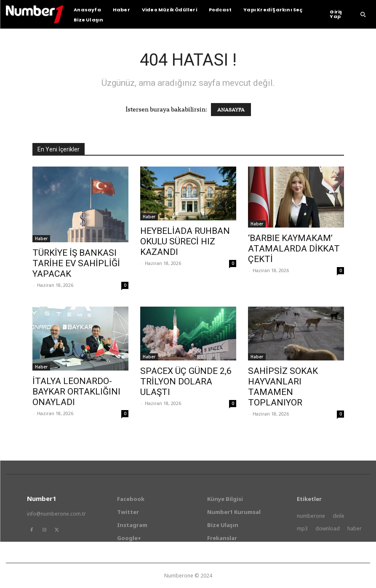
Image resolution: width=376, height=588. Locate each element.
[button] (363, 14)
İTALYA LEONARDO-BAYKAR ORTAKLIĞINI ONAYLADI (76, 392)
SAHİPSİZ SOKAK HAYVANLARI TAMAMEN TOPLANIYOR (283, 387)
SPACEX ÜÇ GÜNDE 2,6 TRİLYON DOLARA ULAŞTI (186, 381)
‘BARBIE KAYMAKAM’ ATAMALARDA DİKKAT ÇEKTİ (294, 249)
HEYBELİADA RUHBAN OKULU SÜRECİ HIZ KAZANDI (185, 241)
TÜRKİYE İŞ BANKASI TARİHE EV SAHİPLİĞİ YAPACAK (76, 263)
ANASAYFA (231, 110)
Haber (41, 238)
